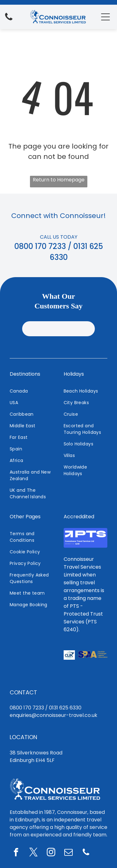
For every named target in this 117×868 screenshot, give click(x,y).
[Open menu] (105, 17)
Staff (102, 825)
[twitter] (33, 791)
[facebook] (16, 791)
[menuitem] (32, 330)
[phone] (86, 791)
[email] (68, 791)
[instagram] (51, 791)
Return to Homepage (59, 180)
